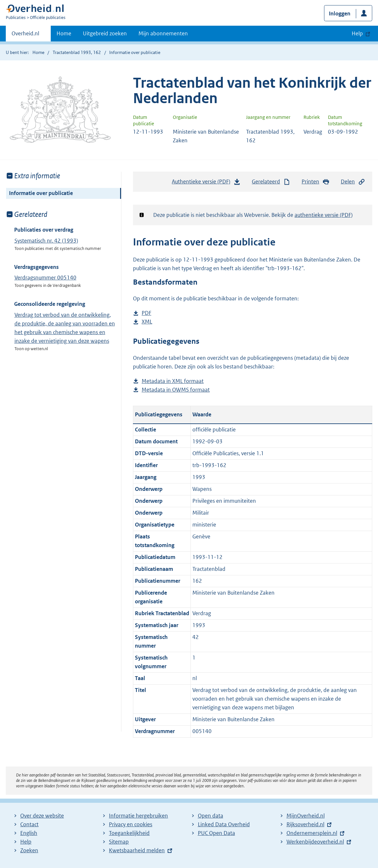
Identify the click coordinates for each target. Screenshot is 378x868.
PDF (146, 313)
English (29, 833)
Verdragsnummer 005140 (45, 278)
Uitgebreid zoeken (105, 33)
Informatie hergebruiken (138, 816)
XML (147, 322)
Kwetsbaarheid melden (137, 850)
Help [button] (357, 33)
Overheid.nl (25, 35)
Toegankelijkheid (129, 833)
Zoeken (29, 850)
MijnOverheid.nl (306, 816)
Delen (353, 182)
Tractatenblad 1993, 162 (77, 52)
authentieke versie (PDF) (324, 215)
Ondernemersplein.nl (312, 833)
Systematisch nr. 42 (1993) (46, 241)
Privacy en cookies (131, 824)
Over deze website (42, 816)
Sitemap (119, 842)
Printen (316, 182)
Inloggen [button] (340, 13)
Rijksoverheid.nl (305, 824)
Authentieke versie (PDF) (206, 183)
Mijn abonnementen (163, 33)
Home (64, 33)
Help (26, 842)
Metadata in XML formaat (173, 381)
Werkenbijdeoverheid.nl (315, 842)
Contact (29, 824)
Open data (211, 816)
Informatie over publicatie (41, 193)
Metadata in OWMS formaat (176, 390)
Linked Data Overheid (224, 824)
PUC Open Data (216, 833)
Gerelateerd (271, 182)
